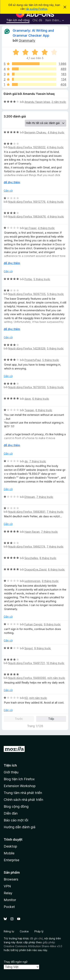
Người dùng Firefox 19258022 (27, 147)
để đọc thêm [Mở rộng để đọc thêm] (12, 182)
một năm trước (56, 678)
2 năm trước (59, 102)
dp (26, 461)
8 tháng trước (48, 558)
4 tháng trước (56, 132)
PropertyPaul (33, 360)
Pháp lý (39, 931)
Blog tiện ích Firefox (19, 779)
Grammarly (27, 40)
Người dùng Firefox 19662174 (27, 547)
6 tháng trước (41, 399)
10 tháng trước (55, 663)
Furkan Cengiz (33, 624)
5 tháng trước (42, 279)
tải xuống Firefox (36, 9)
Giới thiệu (11, 772)
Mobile (9, 853)
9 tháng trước (50, 581)
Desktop (10, 846)
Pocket (9, 907)
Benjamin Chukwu (35, 132)
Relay (8, 893)
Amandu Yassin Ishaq (37, 102)
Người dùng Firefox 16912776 (27, 202)
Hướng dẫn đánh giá (20, 827)
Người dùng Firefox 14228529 (27, 348)
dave (28, 399)
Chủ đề (37, 20)
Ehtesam (30, 497)
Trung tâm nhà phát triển (23, 793)
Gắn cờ (8, 191)
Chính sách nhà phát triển (23, 800)
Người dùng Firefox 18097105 (27, 294)
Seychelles (31, 558)
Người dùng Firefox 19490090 (27, 678)
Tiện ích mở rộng (18, 20)
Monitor (10, 900)
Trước (19, 719)
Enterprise (11, 860)
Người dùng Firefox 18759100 (27, 387)
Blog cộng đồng (16, 806)
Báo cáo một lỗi (16, 820)
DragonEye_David (35, 569)
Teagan (29, 410)
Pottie (28, 279)
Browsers (11, 879)
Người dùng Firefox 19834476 (27, 217)
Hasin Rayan (32, 532)
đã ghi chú (36, 938)
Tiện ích (10, 765)
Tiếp (51, 719)
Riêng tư (9, 931)
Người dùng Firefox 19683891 (27, 512)
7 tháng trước (38, 461)
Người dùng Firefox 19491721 (27, 663)
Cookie (24, 931)
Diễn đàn (11, 813)
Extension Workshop (20, 786)
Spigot (29, 648)
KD (26, 698)
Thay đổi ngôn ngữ (16, 962)
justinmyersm (32, 581)
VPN (7, 886)
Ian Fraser (30, 228)
